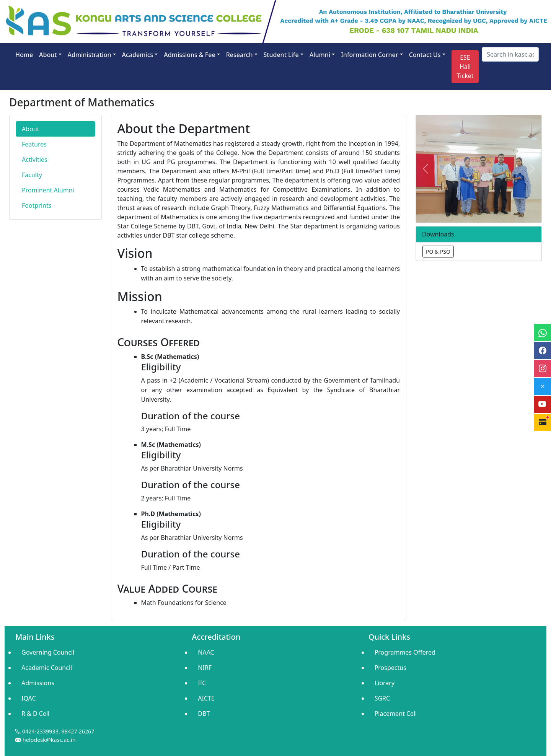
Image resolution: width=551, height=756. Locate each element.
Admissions (38, 683)
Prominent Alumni (48, 190)
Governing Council (48, 652)
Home (24, 55)
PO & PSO (438, 252)
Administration (90, 55)
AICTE (206, 698)
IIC (202, 683)
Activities (35, 160)
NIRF (205, 668)
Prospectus (390, 668)
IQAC (29, 698)
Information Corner (369, 55)
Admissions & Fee (189, 55)
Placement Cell (396, 714)
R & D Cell (35, 714)
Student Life (281, 55)
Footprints (37, 205)
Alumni (320, 55)
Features (34, 144)
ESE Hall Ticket (465, 67)
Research (240, 55)
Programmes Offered (405, 652)
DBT (204, 714)
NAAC (206, 652)
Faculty (32, 175)
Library (385, 683)
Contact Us (425, 55)
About (48, 55)
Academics (138, 55)
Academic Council (47, 668)
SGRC (382, 698)
